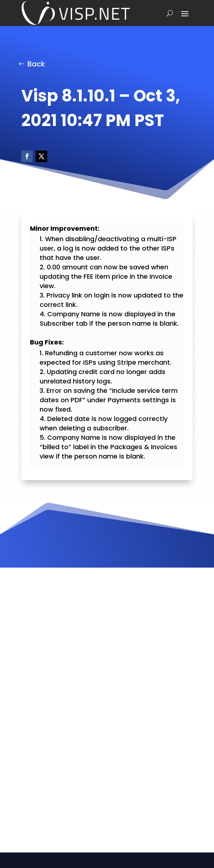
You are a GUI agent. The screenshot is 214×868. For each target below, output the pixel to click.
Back (36, 64)
